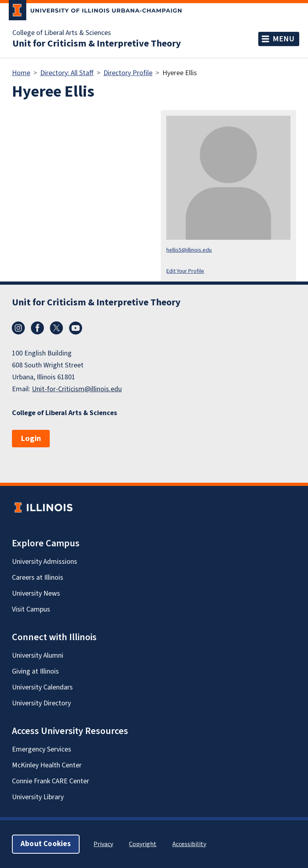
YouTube (76, 328)
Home (21, 73)
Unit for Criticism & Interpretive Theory (97, 44)
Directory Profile (128, 73)
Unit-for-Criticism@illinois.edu (77, 389)
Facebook (37, 328)
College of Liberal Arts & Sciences (62, 33)
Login (31, 439)
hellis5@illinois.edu (189, 250)
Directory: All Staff (67, 73)
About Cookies (46, 844)
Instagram (18, 328)
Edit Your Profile (185, 271)
